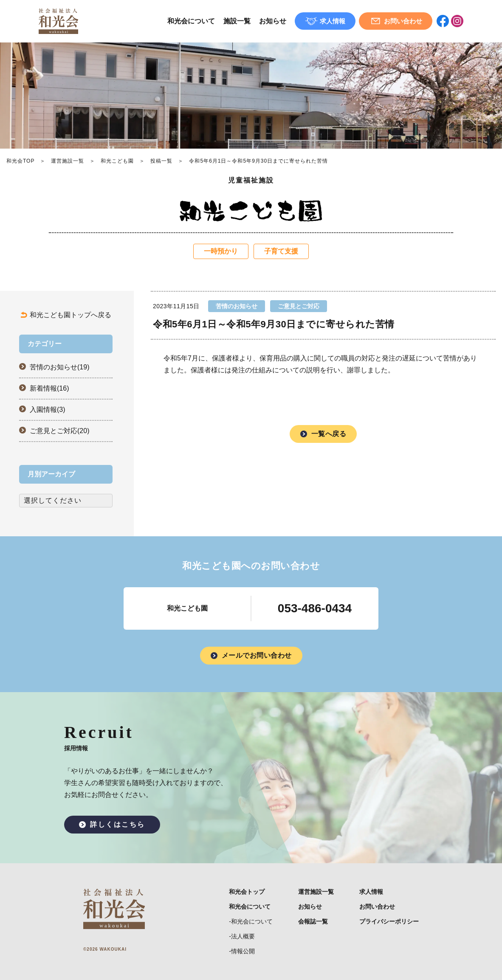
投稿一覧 (161, 161)
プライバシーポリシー (389, 921)
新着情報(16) (49, 388)
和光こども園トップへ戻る (71, 315)
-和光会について (251, 921)
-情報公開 (242, 951)
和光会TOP (20, 161)
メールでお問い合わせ (257, 655)
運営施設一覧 (68, 161)
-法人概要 (242, 936)
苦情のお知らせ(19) (59, 367)
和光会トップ (247, 892)
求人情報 (371, 892)
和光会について (191, 21)
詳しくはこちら (118, 824)
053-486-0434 (315, 608)
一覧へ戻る (329, 434)
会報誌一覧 (313, 921)
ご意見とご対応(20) (59, 431)
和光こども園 (117, 161)
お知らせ (273, 21)
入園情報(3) (48, 410)
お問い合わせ (377, 907)
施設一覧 (237, 21)
